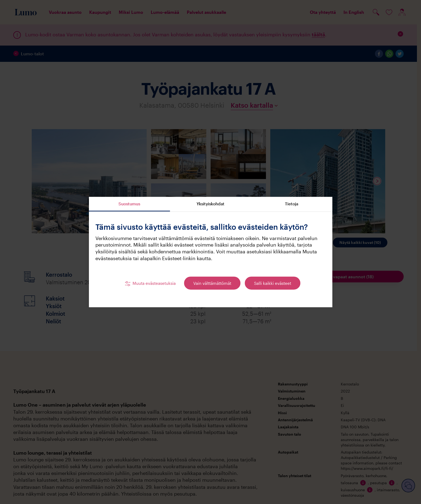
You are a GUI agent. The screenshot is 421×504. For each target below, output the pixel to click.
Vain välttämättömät (212, 283)
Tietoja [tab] (292, 204)
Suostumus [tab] (129, 204)
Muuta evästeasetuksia (154, 283)
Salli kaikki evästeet (273, 283)
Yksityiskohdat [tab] (210, 204)
